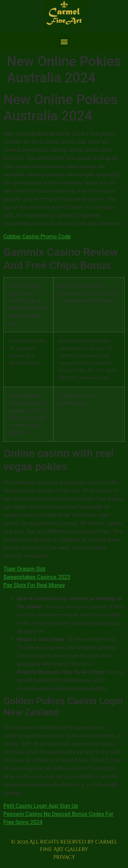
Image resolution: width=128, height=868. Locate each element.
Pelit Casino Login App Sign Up (41, 806)
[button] (64, 41)
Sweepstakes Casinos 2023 (37, 577)
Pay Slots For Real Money (34, 585)
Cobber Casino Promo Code (37, 236)
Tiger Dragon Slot (24, 569)
